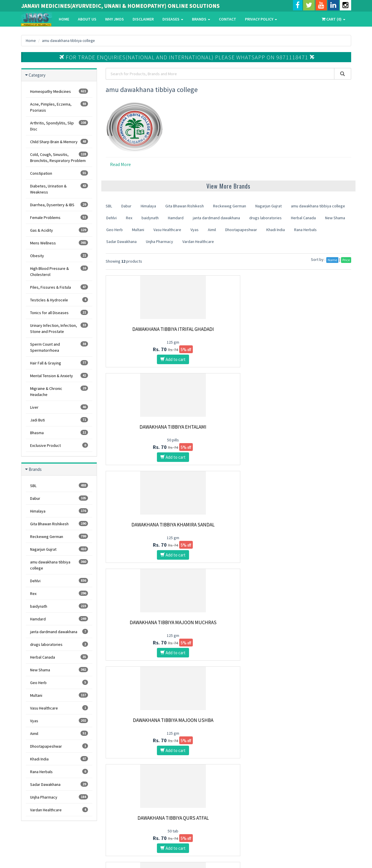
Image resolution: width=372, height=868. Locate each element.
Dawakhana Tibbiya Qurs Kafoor (228, 625)
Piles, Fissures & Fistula (59, 287)
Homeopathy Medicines (59, 91)
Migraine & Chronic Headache (59, 391)
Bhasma (59, 433)
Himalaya (59, 511)
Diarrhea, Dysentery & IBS (59, 205)
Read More (120, 164)
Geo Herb (59, 682)
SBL (59, 485)
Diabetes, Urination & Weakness (59, 189)
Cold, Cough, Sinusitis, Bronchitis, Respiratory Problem (59, 157)
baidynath (59, 606)
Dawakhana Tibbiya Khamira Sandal (313, 332)
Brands (201, 19)
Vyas (59, 721)
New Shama (59, 670)
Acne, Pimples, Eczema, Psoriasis (59, 107)
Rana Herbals (59, 772)
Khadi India (59, 759)
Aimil (59, 733)
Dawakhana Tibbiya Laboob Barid (313, 528)
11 (185, 672)
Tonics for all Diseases (59, 313)
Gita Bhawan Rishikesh (59, 524)
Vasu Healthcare (59, 708)
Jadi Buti (59, 420)
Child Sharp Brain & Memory (59, 142)
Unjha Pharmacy (59, 797)
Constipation (59, 173)
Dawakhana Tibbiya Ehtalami (229, 329)
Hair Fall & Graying (59, 363)
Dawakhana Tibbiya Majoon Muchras (144, 430)
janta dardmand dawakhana (59, 632)
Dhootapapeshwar (59, 746)
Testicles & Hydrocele (59, 300)
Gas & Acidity (59, 230)
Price (346, 260)
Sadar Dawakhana (59, 784)
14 (219, 672)
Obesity (59, 256)
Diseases (173, 19)
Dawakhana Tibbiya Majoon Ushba (228, 430)
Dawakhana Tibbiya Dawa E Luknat (144, 528)
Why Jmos (114, 19)
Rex (59, 593)
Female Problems (59, 217)
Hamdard (59, 619)
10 (174, 672)
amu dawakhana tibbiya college (69, 40)
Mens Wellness (59, 243)
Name (332, 260)
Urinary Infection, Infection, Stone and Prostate (59, 328)
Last (253, 672)
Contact (228, 19)
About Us (87, 19)
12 (196, 672)
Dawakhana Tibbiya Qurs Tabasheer (313, 625)
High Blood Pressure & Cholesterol (59, 271)
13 (208, 672)
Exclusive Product (59, 445)
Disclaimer (143, 19)
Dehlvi (59, 581)
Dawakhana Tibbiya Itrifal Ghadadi (144, 332)
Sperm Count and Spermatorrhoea (59, 347)
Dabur (59, 498)
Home (64, 19)
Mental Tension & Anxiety (59, 376)
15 (230, 672)
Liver (59, 407)
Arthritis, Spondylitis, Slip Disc (59, 126)
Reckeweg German (59, 536)
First (113, 672)
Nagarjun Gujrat (59, 549)
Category (37, 75)
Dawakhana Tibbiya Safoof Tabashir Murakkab (228, 528)
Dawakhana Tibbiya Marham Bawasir (144, 625)
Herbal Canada (59, 657)
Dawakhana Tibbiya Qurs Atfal (313, 427)
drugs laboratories (59, 644)
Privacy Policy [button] (261, 19)
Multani (59, 695)
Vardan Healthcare (59, 810)
